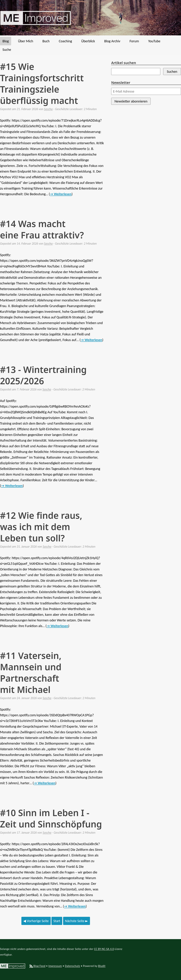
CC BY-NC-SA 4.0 (104, 949)
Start (57, 921)
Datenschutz (72, 966)
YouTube (154, 41)
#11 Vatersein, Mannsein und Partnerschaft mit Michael (31, 673)
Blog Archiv (112, 41)
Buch (46, 41)
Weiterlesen (63, 194)
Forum (134, 41)
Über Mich (26, 41)
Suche (7, 50)
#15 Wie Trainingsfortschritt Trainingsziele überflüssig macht (42, 84)
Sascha (48, 109)
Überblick (88, 41)
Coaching (65, 41)
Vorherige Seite (36, 921)
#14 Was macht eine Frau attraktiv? (42, 229)
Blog (6, 41)
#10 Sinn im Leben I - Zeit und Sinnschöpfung (51, 818)
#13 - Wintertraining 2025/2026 (43, 375)
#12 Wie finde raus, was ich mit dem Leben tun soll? (41, 527)
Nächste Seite (77, 921)
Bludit (102, 966)
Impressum (55, 966)
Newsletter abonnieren (131, 101)
